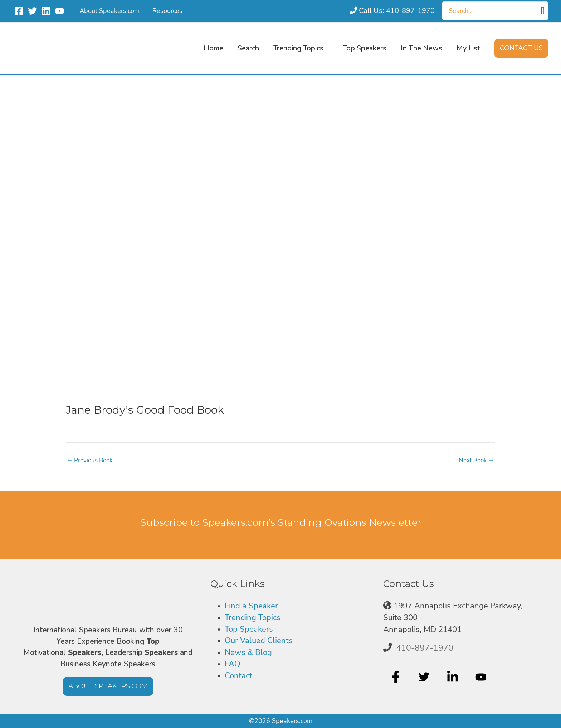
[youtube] (482, 677)
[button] (185, 11)
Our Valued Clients (259, 641)
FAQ (233, 664)
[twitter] (425, 677)
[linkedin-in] (453, 677)
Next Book (475, 460)
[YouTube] (60, 11)
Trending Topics (253, 618)
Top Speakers (249, 629)
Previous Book (91, 460)
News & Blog (248, 652)
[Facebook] (19, 11)
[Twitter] (32, 11)
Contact (238, 676)
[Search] (543, 11)
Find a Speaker (251, 606)
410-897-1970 (425, 648)
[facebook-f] (397, 677)
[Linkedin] (46, 11)
